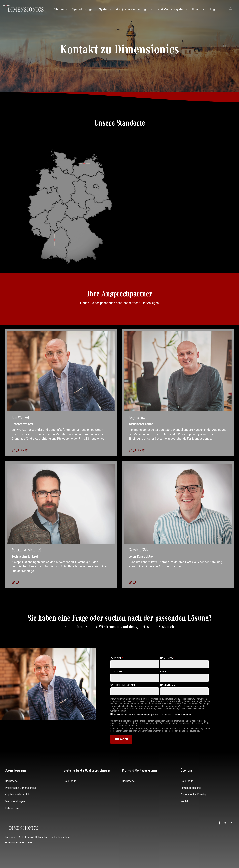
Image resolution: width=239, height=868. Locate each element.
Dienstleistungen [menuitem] (15, 801)
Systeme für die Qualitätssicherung (122, 9)
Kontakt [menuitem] (185, 801)
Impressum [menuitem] (11, 837)
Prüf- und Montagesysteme (169, 9)
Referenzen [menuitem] (12, 808)
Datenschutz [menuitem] (42, 837)
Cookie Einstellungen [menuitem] (61, 837)
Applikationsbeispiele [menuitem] (18, 795)
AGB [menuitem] (21, 837)
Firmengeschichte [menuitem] (191, 788)
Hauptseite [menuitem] (11, 781)
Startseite (61, 9)
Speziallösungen (83, 9)
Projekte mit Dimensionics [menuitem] (20, 788)
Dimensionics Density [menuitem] (193, 795)
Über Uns (198, 9)
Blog (212, 9)
